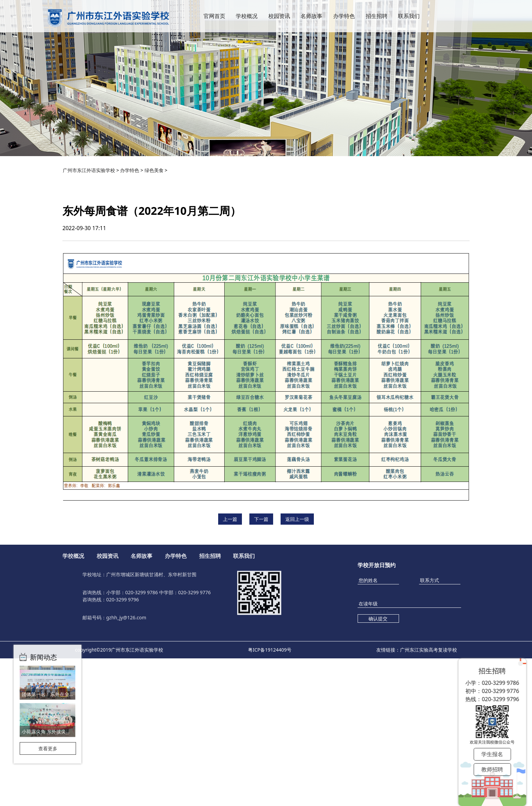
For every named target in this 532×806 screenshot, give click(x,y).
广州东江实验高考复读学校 (429, 650)
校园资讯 (279, 22)
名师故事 (311, 22)
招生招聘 (377, 22)
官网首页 (214, 22)
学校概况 (247, 22)
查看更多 (48, 700)
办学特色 (344, 22)
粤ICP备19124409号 (270, 650)
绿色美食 (154, 170)
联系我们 (409, 22)
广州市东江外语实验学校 (89, 170)
